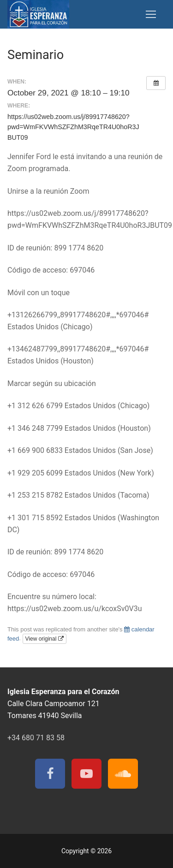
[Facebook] (50, 774)
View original (45, 639)
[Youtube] (86, 774)
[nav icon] (151, 14)
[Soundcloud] (123, 774)
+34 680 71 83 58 (36, 738)
